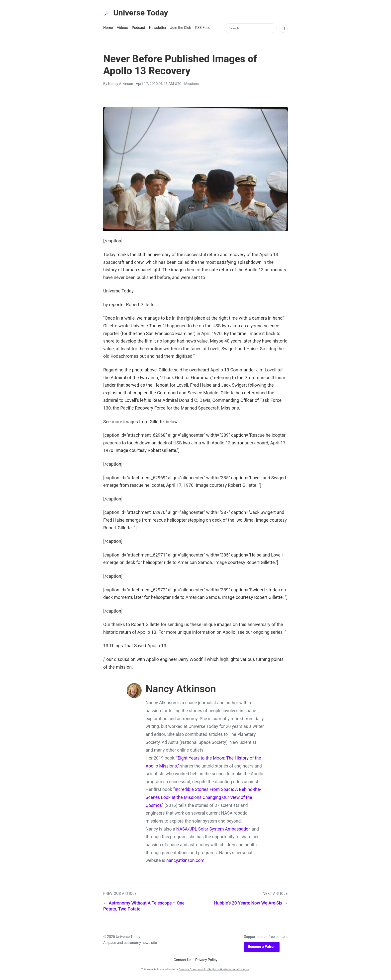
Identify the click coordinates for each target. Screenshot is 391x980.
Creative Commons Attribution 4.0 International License (214, 969)
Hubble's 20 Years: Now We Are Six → (251, 903)
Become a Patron (262, 947)
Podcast (139, 28)
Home (108, 28)
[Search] (283, 28)
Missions (192, 84)
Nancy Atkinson (120, 84)
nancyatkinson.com (185, 860)
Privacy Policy (206, 960)
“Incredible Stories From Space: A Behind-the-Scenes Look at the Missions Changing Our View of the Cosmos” (203, 797)
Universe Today (136, 13)
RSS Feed (203, 28)
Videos (122, 28)
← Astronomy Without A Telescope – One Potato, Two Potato (144, 906)
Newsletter (158, 28)
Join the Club (181, 28)
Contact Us (182, 960)
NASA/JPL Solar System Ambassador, (213, 829)
